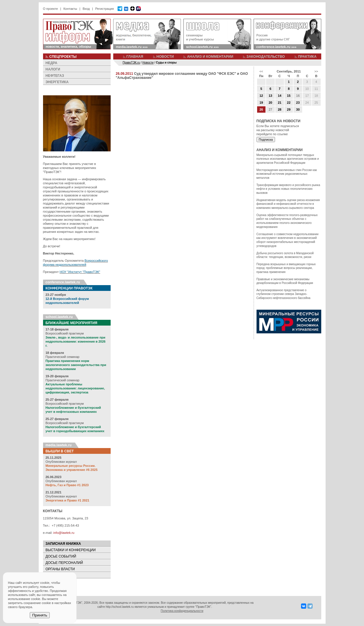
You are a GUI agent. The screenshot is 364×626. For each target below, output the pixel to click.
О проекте (51, 9)
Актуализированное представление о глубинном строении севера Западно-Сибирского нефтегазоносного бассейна (284, 294)
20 (270, 103)
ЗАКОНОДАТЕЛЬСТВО (266, 57)
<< (261, 71)
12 (261, 96)
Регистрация (105, 9)
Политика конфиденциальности (182, 611)
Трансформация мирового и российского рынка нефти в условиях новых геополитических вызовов (288, 189)
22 (289, 103)
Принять (40, 615)
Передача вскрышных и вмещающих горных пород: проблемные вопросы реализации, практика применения (286, 268)
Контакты (70, 9)
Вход (86, 9)
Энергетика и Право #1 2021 (67, 500)
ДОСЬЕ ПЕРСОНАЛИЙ (64, 563)
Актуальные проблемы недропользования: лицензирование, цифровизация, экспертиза (75, 388)
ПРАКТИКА (307, 57)
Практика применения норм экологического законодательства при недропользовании (76, 365)
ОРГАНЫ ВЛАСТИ (60, 569)
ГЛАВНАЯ (135, 57)
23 (298, 103)
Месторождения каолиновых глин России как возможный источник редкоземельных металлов (287, 174)
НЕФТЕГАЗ (55, 76)
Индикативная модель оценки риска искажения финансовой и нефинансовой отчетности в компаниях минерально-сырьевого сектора (288, 204)
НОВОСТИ (165, 57)
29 (289, 109)
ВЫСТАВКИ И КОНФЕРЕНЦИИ (71, 550)
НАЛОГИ (53, 69)
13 (270, 96)
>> (316, 71)
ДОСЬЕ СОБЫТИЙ (61, 556)
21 (280, 103)
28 (280, 109)
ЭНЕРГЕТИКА (57, 82)
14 (280, 96)
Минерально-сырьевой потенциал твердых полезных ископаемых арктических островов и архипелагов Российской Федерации (288, 159)
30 (298, 109)
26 (261, 109)
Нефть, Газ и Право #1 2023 (67, 485)
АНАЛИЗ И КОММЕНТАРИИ (210, 57)
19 (261, 103)
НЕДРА (52, 63)
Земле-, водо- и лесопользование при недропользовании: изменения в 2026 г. (76, 341)
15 (289, 96)
